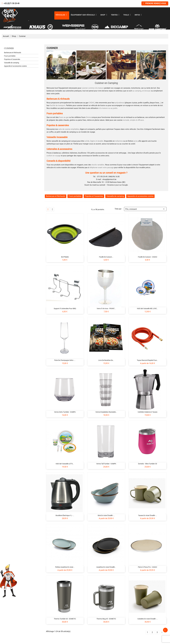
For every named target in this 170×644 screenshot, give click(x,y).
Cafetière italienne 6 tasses (148, 412)
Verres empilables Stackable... (106, 412)
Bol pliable (65, 257)
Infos (139, 15)
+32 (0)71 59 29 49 (12, 3)
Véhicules (62, 15)
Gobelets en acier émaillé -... (148, 619)
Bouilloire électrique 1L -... (65, 515)
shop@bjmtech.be (109, 179)
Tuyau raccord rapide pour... (148, 360)
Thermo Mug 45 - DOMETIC (106, 619)
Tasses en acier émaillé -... (148, 515)
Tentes (116, 15)
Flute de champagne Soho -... (65, 360)
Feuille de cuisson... (106, 257)
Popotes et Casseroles (12, 59)
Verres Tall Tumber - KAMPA (106, 464)
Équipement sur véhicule (84, 15)
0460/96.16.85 (114, 177)
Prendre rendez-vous (155, 3)
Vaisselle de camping (12, 63)
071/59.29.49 (102, 177)
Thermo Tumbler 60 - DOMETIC (65, 619)
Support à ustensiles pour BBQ (65, 309)
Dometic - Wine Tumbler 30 (148, 464)
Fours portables (10, 56)
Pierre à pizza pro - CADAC (148, 567)
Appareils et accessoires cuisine (15, 66)
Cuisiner (9, 48)
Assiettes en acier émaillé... (106, 567)
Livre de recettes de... (106, 360)
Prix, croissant (145, 209)
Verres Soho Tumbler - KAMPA (65, 412)
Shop (104, 15)
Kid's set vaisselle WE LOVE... (148, 309)
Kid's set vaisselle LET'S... (65, 464)
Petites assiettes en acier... (65, 567)
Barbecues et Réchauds (13, 53)
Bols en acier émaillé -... (106, 515)
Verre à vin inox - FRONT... (106, 309)
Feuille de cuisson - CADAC (148, 257)
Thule (128, 15)
